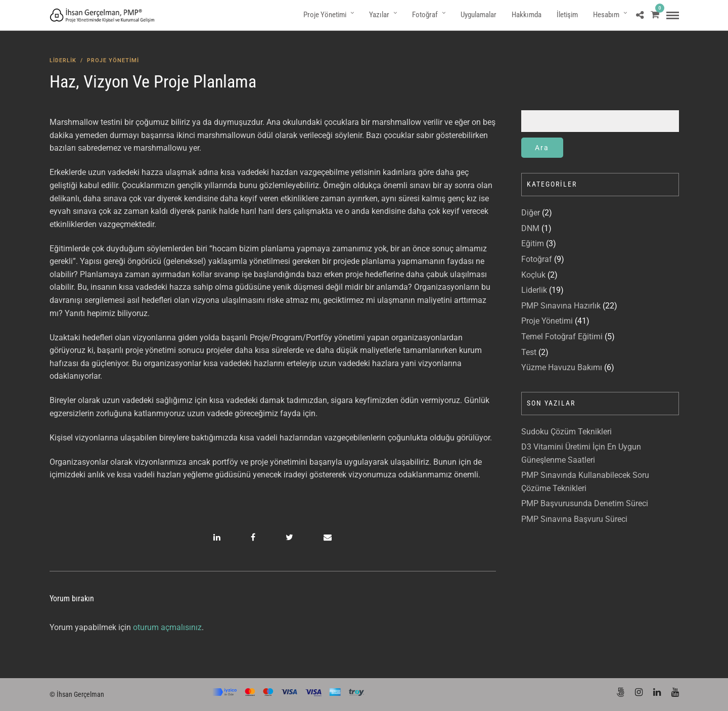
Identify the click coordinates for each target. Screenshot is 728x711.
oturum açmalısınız (167, 627)
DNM (530, 228)
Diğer (531, 213)
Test (529, 352)
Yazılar (379, 15)
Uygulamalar (479, 15)
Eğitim (533, 243)
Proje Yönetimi (325, 15)
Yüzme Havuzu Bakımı (562, 367)
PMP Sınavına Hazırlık (561, 306)
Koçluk (533, 275)
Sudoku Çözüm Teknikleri (566, 432)
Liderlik (63, 60)
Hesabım (606, 15)
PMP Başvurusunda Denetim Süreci (585, 503)
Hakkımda (527, 15)
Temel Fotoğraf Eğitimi (562, 337)
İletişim (567, 15)
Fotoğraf (425, 15)
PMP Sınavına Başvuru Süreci (574, 519)
